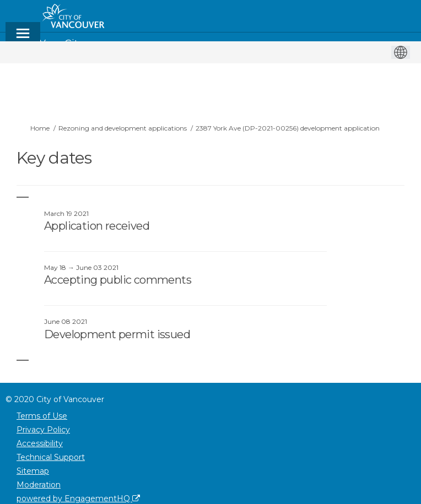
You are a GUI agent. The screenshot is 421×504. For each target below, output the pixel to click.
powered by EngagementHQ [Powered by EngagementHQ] (78, 498)
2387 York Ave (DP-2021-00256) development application (288, 128)
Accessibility (40, 443)
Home (40, 128)
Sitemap (33, 471)
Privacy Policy (43, 430)
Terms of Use (42, 416)
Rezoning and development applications (123, 128)
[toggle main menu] (23, 38)
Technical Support (51, 457)
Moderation (39, 485)
